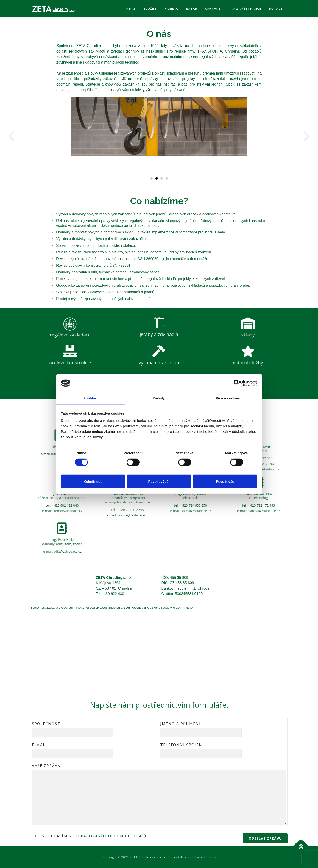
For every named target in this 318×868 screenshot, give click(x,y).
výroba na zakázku (159, 363)
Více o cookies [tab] (228, 398)
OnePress (170, 857)
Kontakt (213, 9)
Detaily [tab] (159, 398)
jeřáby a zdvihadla (159, 312)
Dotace (276, 9)
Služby (150, 9)
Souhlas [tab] (90, 398)
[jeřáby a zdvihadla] (159, 300)
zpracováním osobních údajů (111, 836)
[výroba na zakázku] (159, 351)
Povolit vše (225, 481)
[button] (11, 136)
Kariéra (171, 9)
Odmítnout (93, 481)
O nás (131, 9)
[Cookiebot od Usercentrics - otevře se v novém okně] (237, 383)
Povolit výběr (159, 481)
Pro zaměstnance (245, 9)
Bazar (192, 9)
